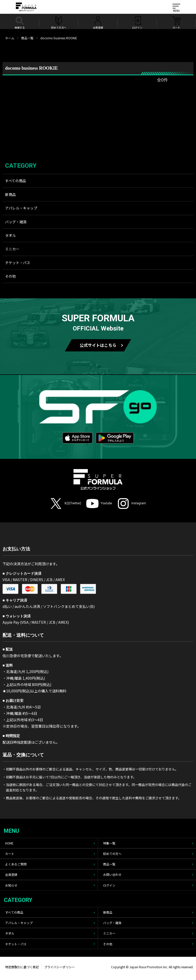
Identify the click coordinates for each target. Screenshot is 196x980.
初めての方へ (112, 854)
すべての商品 (16, 181)
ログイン (109, 885)
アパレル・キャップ (21, 208)
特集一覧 (109, 843)
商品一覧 (27, 38)
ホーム (10, 38)
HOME (9, 843)
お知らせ (11, 885)
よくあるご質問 (16, 864)
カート (10, 854)
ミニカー (12, 249)
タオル (10, 235)
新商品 (10, 194)
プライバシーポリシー (59, 967)
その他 (10, 276)
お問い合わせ (112, 874)
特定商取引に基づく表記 (22, 967)
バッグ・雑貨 (16, 222)
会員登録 (11, 874)
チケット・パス (18, 263)
